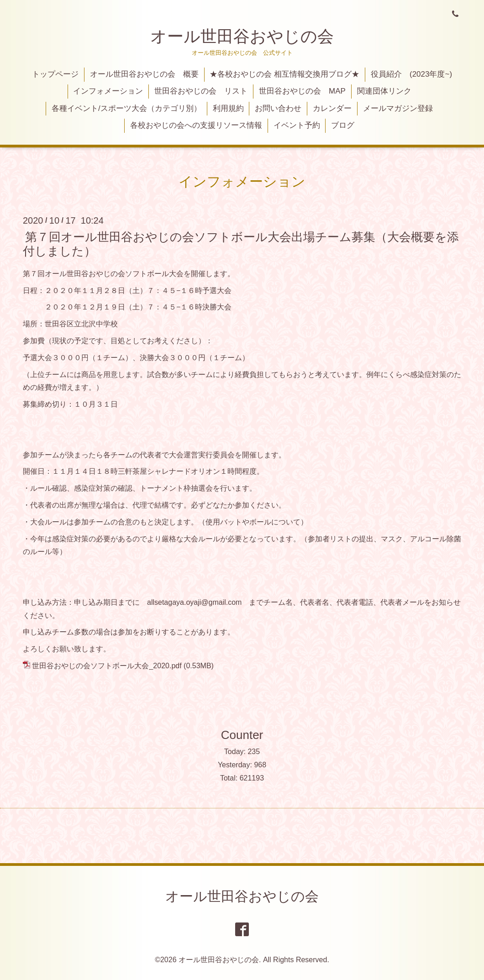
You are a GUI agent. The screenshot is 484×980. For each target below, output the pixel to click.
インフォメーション (108, 91)
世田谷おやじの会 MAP (302, 91)
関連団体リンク (384, 91)
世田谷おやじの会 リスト (201, 91)
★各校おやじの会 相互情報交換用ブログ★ (284, 74)
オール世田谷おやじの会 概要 (144, 74)
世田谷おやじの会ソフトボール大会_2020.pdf (107, 666)
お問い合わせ (278, 108)
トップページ (55, 74)
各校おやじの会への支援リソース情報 (196, 125)
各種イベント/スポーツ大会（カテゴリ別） (126, 108)
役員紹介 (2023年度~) (411, 74)
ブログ (343, 125)
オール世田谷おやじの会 (242, 36)
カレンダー (332, 108)
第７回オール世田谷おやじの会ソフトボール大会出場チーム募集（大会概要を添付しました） (241, 244)
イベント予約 (297, 125)
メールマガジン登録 (398, 108)
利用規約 (228, 108)
